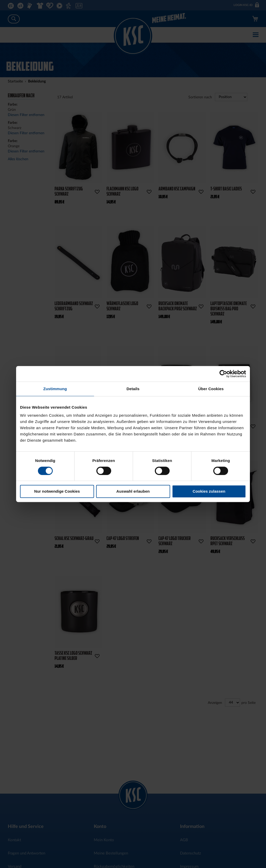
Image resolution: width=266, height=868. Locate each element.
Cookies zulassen (209, 491)
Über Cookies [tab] (211, 389)
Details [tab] (133, 389)
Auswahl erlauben (133, 491)
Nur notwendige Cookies (57, 491)
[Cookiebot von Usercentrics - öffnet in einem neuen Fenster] (223, 374)
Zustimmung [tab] (55, 389)
